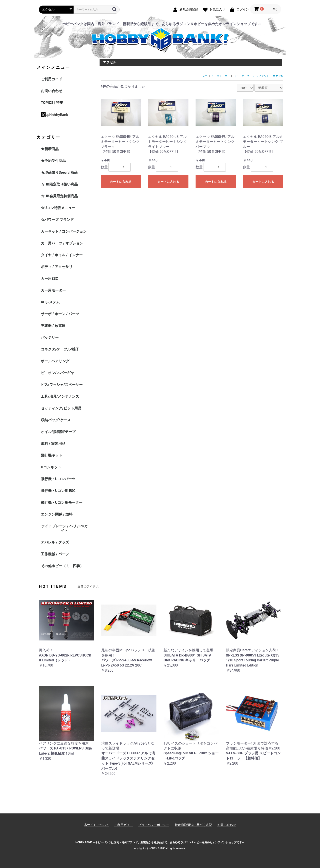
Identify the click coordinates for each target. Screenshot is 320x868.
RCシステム (50, 302)
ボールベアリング (55, 361)
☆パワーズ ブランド (57, 220)
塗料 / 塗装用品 (53, 444)
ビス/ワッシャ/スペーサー (62, 385)
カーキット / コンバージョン (64, 231)
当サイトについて (96, 825)
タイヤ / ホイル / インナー (62, 255)
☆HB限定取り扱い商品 (59, 184)
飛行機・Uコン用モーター (62, 502)
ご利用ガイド (52, 79)
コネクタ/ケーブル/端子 (60, 349)
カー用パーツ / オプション (62, 243)
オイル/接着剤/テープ (58, 432)
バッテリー (50, 337)
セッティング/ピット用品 (61, 408)
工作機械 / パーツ (55, 554)
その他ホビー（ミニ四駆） (62, 566)
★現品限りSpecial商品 (59, 172)
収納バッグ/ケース (56, 420)
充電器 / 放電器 (53, 326)
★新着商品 (50, 149)
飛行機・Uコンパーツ (58, 479)
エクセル (278, 76)
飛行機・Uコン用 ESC (58, 491)
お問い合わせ (52, 91)
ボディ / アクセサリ (57, 267)
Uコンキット (51, 467)
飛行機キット (52, 455)
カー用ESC (49, 279)
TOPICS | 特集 (52, 103)
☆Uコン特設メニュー (58, 208)
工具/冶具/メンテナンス (60, 396)
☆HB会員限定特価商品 (59, 196)
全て (205, 76)
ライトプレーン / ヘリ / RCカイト (65, 528)
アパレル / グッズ (55, 542)
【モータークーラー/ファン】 (251, 76)
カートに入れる (121, 182)
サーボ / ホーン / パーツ (60, 314)
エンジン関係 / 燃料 (57, 514)
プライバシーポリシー (154, 825)
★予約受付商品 (53, 161)
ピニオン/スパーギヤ (58, 373)
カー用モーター (53, 290)
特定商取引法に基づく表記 (193, 825)
